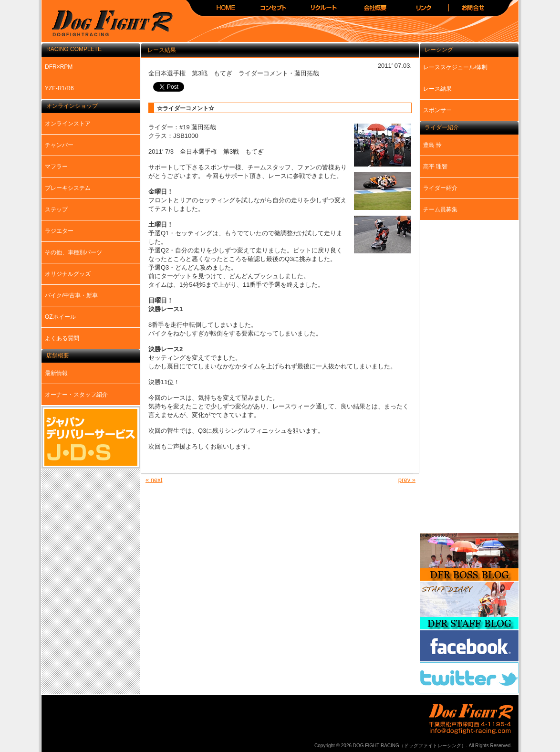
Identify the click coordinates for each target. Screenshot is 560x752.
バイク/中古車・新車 (71, 295)
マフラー (56, 167)
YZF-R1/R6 (59, 88)
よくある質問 (62, 338)
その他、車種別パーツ (73, 252)
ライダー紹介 (440, 188)
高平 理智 (435, 167)
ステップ (56, 209)
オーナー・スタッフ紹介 (76, 395)
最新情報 (56, 373)
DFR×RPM (59, 67)
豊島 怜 (432, 145)
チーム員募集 (440, 209)
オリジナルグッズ (68, 274)
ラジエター (59, 231)
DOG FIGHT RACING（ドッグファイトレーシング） (108, 24)
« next (154, 480)
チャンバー (59, 145)
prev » (407, 480)
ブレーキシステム (68, 188)
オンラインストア (68, 124)
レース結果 (437, 89)
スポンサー (437, 110)
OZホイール (60, 317)
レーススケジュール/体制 (455, 67)
